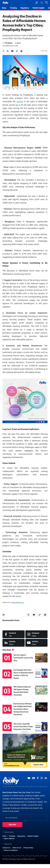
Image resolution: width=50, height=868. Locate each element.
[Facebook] (14, 634)
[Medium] (36, 643)
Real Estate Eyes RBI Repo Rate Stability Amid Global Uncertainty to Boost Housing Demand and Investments (23, 709)
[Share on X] (8, 51)
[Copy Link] (17, 51)
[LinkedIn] (14, 643)
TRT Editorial (8, 43)
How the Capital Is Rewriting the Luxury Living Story (23, 658)
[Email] (12, 51)
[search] (37, 3)
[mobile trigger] (45, 3)
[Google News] (34, 778)
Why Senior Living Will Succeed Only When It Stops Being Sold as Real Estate (23, 726)
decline (20, 101)
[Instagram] (36, 634)
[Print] (21, 51)
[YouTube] (29, 778)
